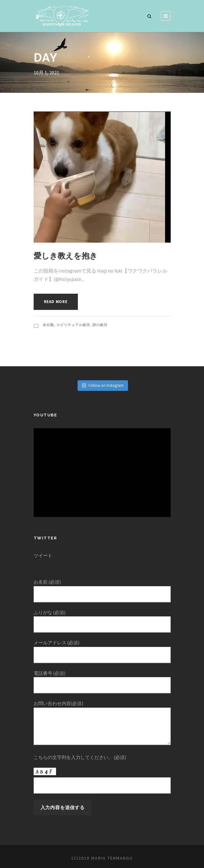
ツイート (43, 555)
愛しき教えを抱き (66, 256)
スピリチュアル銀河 (73, 325)
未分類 (48, 325)
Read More (57, 302)
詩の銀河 (100, 325)
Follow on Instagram (103, 385)
